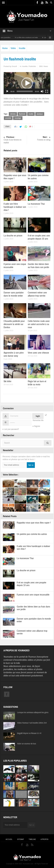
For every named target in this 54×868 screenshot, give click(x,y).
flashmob (22, 114)
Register (37, 426)
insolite (31, 114)
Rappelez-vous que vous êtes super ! (34, 523)
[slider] (25, 91)
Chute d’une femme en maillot (15, 140)
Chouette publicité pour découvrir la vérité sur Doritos (14, 324)
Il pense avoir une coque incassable (33, 595)
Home (5, 48)
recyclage (18, 118)
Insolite (22, 48)
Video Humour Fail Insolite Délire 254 (32, 723)
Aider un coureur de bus (27, 744)
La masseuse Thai (36, 204)
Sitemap (21, 839)
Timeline (32, 839)
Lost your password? (11, 429)
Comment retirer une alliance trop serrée (37, 294)
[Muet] (42, 91)
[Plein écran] (47, 91)
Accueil (9, 839)
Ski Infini (7, 381)
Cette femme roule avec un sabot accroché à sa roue (39, 324)
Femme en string (39, 138)
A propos (44, 839)
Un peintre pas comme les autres (32, 534)
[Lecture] (7, 91)
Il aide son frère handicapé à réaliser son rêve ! (15, 207)
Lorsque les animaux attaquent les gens (33, 713)
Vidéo (13, 48)
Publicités (32, 66)
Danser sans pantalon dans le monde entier (14, 294)
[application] (27, 83)
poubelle (8, 118)
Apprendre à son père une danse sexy (14, 354)
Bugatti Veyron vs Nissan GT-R (29, 733)
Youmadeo (8, 657)
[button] (27, 83)
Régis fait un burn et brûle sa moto (37, 383)
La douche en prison (13, 236)
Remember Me (38, 420)
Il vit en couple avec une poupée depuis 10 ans (39, 237)
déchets (13, 114)
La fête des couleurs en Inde (31, 37)
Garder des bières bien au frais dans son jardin (38, 266)
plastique (40, 114)
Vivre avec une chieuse (38, 353)
